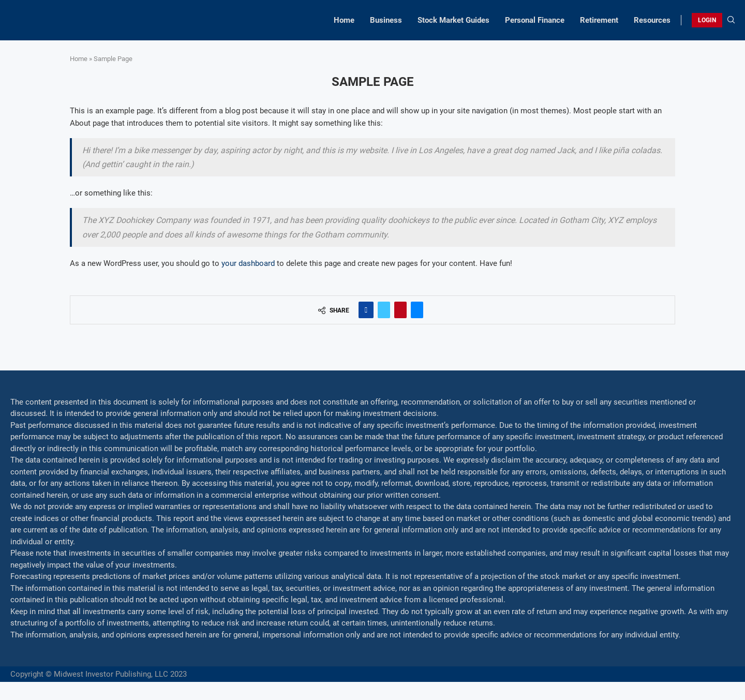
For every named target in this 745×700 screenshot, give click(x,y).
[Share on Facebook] (366, 310)
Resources (652, 20)
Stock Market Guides (453, 20)
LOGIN (707, 20)
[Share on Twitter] (384, 310)
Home (344, 20)
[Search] (731, 20)
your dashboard (248, 263)
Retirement (599, 20)
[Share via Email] (417, 310)
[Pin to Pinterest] (400, 310)
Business (386, 20)
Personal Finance (535, 20)
